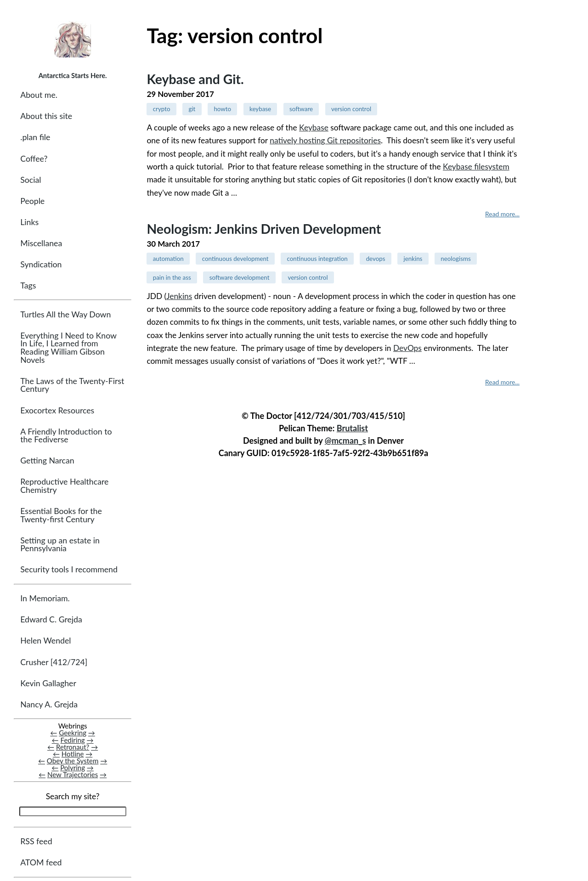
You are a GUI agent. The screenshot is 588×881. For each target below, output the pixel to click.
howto (222, 109)
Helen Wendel (45, 641)
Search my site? (73, 796)
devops (376, 259)
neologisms (455, 259)
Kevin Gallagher (48, 683)
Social (31, 180)
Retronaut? (73, 747)
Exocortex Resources (57, 410)
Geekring (73, 733)
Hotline (73, 754)
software (301, 109)
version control (351, 109)
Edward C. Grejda (51, 619)
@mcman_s (345, 440)
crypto (162, 109)
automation (168, 259)
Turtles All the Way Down (65, 314)
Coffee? (34, 159)
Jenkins (179, 296)
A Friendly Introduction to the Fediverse (66, 436)
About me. (39, 95)
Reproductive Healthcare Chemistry (64, 486)
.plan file (35, 137)
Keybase (314, 127)
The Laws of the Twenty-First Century (72, 385)
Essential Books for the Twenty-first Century (61, 515)
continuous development (235, 259)
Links (29, 222)
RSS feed (36, 841)
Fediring (73, 740)
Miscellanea (41, 243)
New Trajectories (73, 774)
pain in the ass (172, 277)
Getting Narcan (47, 460)
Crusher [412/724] (54, 662)
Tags (28, 285)
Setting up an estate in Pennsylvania (60, 545)
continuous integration (317, 259)
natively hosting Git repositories (325, 140)
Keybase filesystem (476, 167)
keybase (260, 109)
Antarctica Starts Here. (73, 75)
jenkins (413, 259)
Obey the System (73, 761)
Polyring (73, 768)
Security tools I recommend (69, 569)
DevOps (407, 348)
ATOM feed (41, 862)
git (192, 109)
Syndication (41, 264)
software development (240, 277)
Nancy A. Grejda (49, 704)
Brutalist (352, 428)
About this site (46, 116)
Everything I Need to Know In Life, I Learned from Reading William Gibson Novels (68, 348)
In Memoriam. (45, 598)
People (32, 201)
